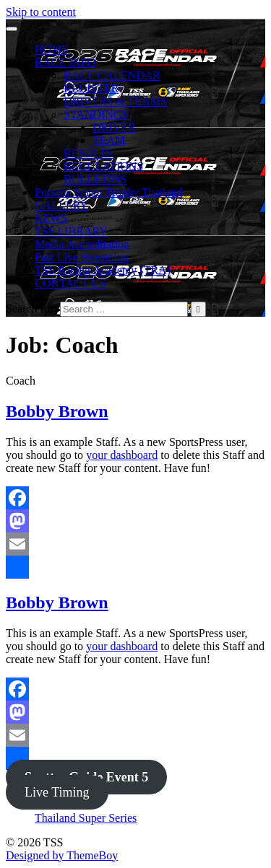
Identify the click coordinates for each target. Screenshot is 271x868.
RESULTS (88, 153)
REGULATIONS (103, 166)
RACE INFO (65, 62)
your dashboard (122, 455)
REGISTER (91, 88)
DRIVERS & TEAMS (115, 101)
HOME (52, 49)
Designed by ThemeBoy (62, 855)
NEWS (51, 218)
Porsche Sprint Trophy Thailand (109, 192)
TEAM (109, 140)
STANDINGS (96, 114)
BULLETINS (95, 179)
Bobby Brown (57, 411)
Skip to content (41, 12)
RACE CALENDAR (112, 75)
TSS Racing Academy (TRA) (103, 270)
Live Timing (57, 792)
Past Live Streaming (82, 257)
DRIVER (114, 127)
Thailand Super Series (86, 818)
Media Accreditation (82, 244)
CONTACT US (70, 283)
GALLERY (61, 205)
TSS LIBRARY (71, 231)
